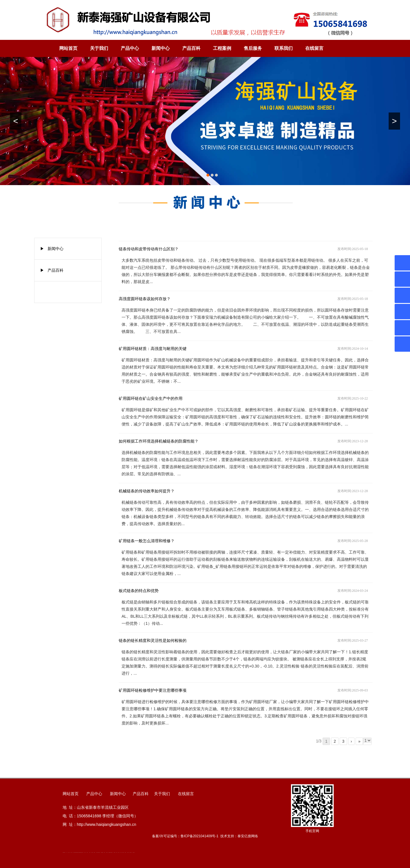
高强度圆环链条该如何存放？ (145, 299)
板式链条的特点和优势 (139, 591)
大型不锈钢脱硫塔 (102, 852)
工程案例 (222, 48)
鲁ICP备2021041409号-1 (199, 836)
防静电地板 (80, 852)
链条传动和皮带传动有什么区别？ (149, 249)
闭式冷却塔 (125, 852)
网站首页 (68, 48)
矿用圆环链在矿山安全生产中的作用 (151, 399)
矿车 (66, 852)
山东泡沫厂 (83, 852)
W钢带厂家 (123, 852)
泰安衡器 (72, 852)
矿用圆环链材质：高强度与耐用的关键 (153, 349)
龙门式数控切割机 (111, 852)
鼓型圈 (68, 852)
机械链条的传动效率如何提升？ (147, 491)
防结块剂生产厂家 (131, 852)
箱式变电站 (128, 852)
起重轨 (70, 852)
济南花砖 (104, 852)
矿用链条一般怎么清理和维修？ (147, 541)
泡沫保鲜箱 (92, 852)
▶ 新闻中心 (52, 249)
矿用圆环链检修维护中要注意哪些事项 (153, 690)
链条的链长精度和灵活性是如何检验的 (153, 641)
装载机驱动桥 (109, 852)
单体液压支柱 (81, 852)
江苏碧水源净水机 (99, 852)
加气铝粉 (121, 852)
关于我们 (99, 48)
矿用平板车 (97, 852)
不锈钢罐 (119, 852)
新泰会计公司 (78, 852)
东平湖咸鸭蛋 (114, 852)
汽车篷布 (117, 852)
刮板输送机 (107, 852)
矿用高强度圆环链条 (64, 852)
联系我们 (284, 48)
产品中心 (130, 48)
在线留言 (314, 48)
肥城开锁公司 (74, 852)
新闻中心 (161, 48)
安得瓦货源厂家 (134, 852)
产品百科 (191, 48)
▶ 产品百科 (52, 270)
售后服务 (253, 48)
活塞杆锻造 (76, 852)
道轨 (75, 852)
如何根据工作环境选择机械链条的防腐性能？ (159, 441)
